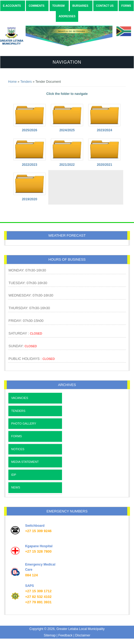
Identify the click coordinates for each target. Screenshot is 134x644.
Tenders (26, 82)
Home (12, 82)
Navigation (67, 62)
